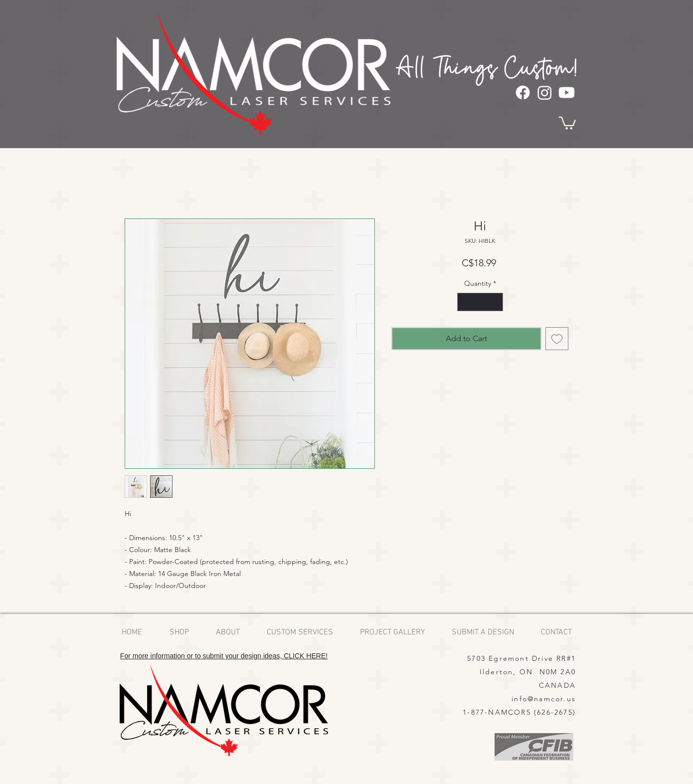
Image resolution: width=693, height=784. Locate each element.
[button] (567, 122)
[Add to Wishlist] (557, 339)
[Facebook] (523, 93)
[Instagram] (545, 93)
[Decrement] (465, 302)
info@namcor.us (544, 699)
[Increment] (495, 302)
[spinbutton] (480, 302)
